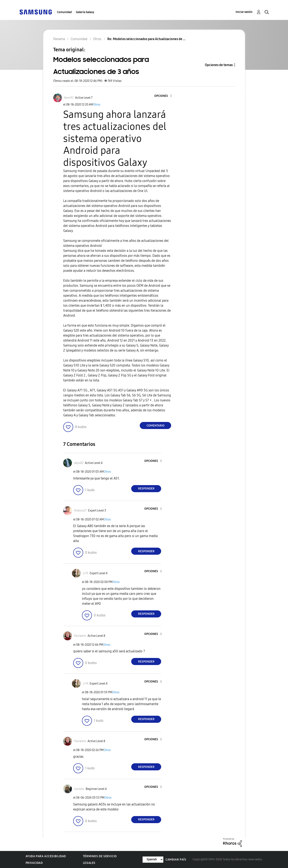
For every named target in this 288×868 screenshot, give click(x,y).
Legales (89, 863)
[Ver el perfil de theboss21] (80, 511)
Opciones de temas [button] (219, 65)
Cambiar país (176, 860)
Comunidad (64, 12)
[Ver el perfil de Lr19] (85, 573)
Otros (97, 105)
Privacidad (34, 863)
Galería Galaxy (85, 12)
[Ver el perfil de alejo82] (79, 463)
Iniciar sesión (244, 12)
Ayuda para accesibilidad (46, 856)
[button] (164, 96)
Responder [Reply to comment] (146, 489)
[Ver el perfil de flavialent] (80, 636)
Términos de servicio (100, 856)
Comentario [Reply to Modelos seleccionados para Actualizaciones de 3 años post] (156, 426)
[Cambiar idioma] (153, 860)
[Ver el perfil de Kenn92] (69, 98)
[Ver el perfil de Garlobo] (79, 789)
